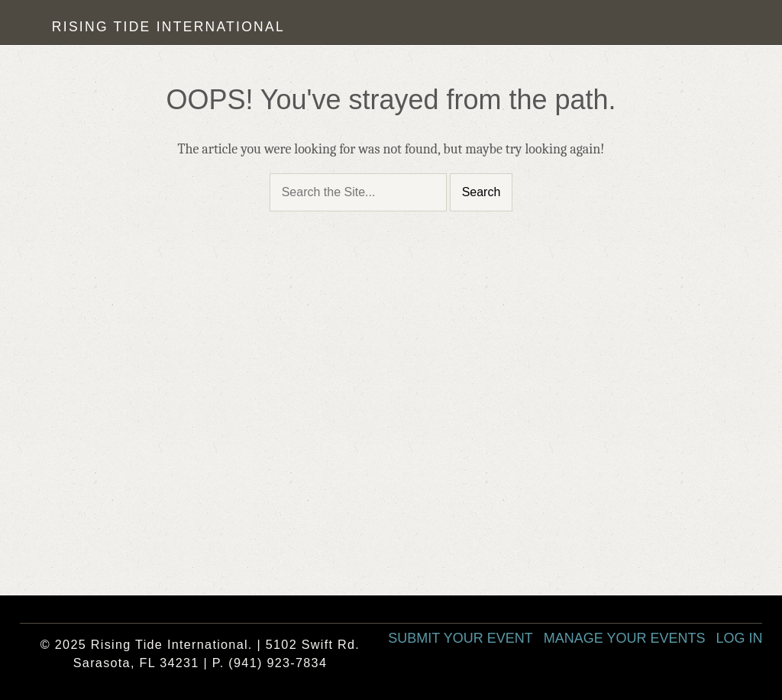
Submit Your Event (460, 638)
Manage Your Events (625, 638)
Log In (739, 638)
